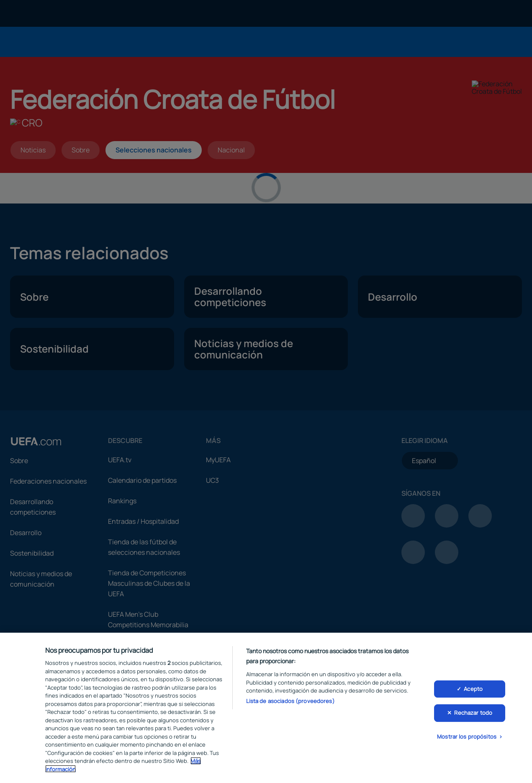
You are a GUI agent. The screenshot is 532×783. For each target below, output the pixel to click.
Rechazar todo (473, 715)
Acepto (473, 690)
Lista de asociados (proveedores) (290, 703)
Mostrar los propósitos (467, 738)
